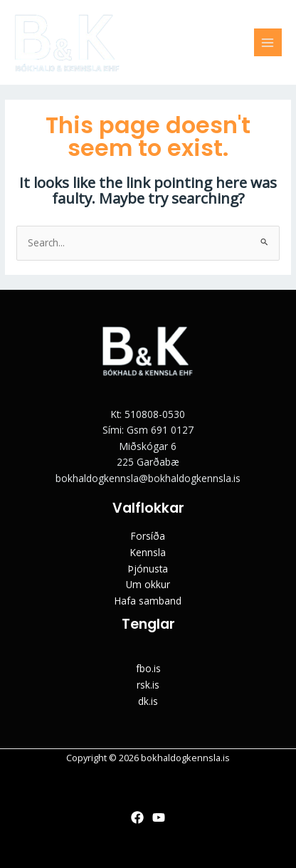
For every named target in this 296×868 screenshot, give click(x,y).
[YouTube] (159, 817)
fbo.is (148, 668)
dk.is (148, 701)
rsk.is (148, 685)
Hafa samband (148, 601)
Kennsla (148, 552)
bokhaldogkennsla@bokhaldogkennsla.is (148, 478)
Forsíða (148, 536)
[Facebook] (137, 817)
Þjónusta (148, 569)
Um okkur (148, 584)
